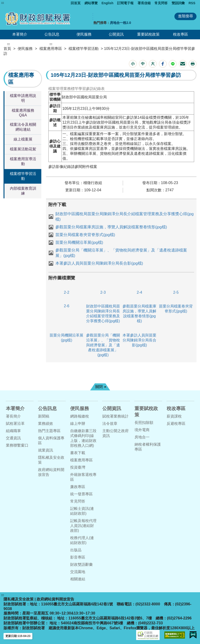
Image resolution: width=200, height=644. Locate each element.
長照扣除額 (144, 423)
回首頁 (76, 3)
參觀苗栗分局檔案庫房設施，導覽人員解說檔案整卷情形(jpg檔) (111, 227)
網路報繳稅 (80, 416)
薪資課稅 (174, 416)
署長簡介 (13, 416)
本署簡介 (20, 34)
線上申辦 (78, 424)
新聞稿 (44, 416)
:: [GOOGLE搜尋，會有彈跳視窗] (93, 16)
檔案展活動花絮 (23, 149)
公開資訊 (116, 34)
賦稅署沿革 (15, 424)
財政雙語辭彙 (81, 564)
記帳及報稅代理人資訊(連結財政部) (83, 526)
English (107, 3)
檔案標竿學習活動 (84, 49)
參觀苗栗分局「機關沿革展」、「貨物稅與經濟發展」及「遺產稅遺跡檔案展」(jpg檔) (121, 253)
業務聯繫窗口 (17, 445)
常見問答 (161, 3)
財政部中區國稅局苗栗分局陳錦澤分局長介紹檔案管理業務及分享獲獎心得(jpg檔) (125, 217)
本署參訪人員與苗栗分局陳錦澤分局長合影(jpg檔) (99, 263)
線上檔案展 (23, 139)
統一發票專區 (81, 494)
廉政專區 (78, 487)
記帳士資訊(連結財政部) (82, 511)
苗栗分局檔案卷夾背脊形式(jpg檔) (85, 235)
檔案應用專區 (51, 49)
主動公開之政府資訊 (115, 433)
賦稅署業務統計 (115, 416)
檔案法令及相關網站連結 (23, 127)
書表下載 (78, 453)
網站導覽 (91, 3)
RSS (192, 3)
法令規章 (110, 424)
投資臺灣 (78, 467)
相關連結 (78, 579)
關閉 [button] (99, 387)
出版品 (76, 550)
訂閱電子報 (125, 3)
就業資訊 (46, 450)
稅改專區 (181, 34)
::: (3, 3)
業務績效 (46, 424)
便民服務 (84, 34)
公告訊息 (52, 34)
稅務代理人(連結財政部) (82, 540)
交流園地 (78, 572)
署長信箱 (144, 3)
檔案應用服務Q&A (23, 113)
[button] (133, 64)
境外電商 (142, 430)
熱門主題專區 (49, 431)
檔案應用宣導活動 (23, 161)
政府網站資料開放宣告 (51, 472)
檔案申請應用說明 (23, 98)
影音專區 (78, 557)
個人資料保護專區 (51, 440)
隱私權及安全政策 (51, 460)
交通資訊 (13, 438)
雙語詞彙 (178, 3)
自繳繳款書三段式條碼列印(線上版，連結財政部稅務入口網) (83, 438)
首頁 (7, 49)
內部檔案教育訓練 (23, 191)
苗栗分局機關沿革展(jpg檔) (79, 242)
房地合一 (142, 437)
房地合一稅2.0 (120, 23)
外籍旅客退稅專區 (83, 477)
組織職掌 (13, 431)
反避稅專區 (176, 424)
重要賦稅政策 (148, 34)
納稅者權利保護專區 (148, 447)
